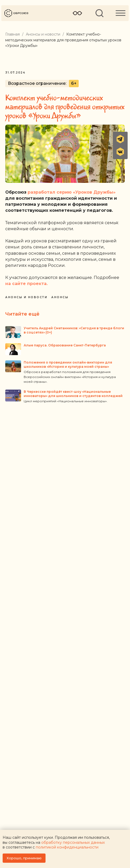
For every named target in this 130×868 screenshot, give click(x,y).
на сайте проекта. (26, 284)
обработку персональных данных (73, 842)
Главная (12, 34)
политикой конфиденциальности (67, 847)
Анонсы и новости (43, 34)
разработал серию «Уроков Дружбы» (72, 192)
